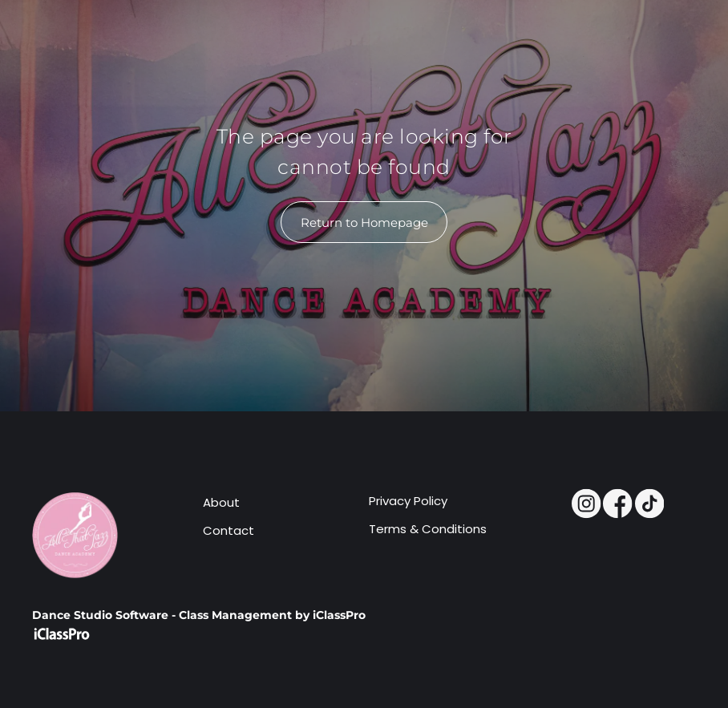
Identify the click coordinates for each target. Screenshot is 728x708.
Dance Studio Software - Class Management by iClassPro (199, 615)
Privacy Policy (408, 501)
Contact (229, 530)
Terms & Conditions (428, 529)
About (221, 502)
